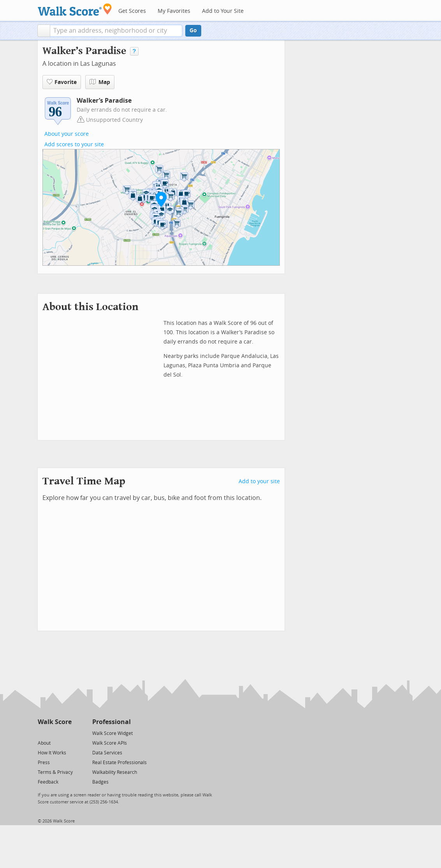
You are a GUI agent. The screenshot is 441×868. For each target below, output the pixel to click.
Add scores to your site (74, 145)
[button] (44, 31)
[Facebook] (54, 733)
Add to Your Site (223, 11)
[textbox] (116, 31)
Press (44, 763)
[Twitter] (42, 733)
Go (193, 31)
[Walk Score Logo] (75, 10)
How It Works (52, 753)
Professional (112, 722)
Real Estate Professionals (119, 763)
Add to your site (259, 481)
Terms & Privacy (55, 772)
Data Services (107, 753)
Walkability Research (115, 772)
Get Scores (132, 11)
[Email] (66, 733)
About (44, 743)
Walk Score (55, 722)
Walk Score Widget (112, 733)
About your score (67, 134)
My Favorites (174, 11)
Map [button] (100, 82)
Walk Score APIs (110, 743)
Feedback (48, 782)
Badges (100, 782)
